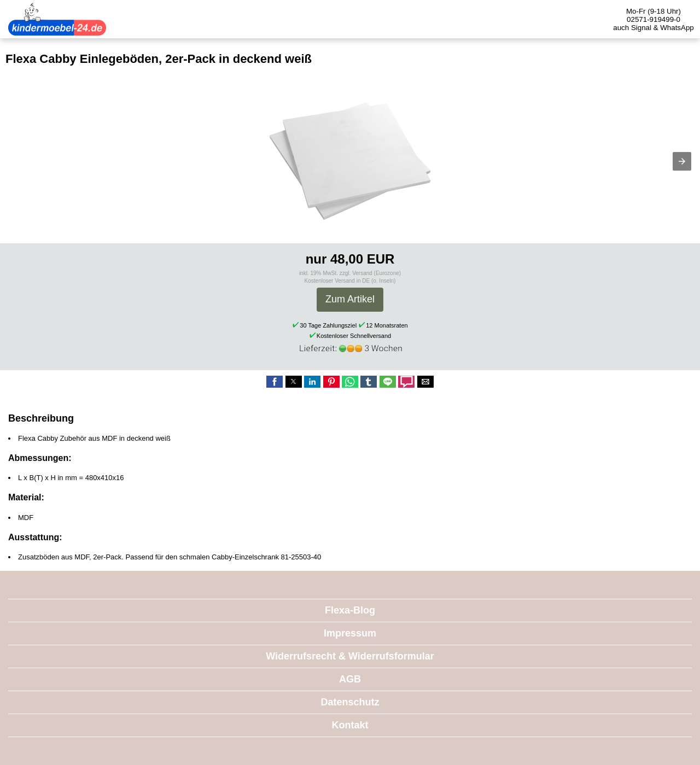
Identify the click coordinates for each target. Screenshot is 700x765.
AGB (350, 679)
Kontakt (350, 725)
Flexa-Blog (350, 610)
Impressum (350, 633)
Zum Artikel (350, 299)
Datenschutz (350, 702)
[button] (682, 161)
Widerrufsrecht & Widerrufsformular (350, 656)
